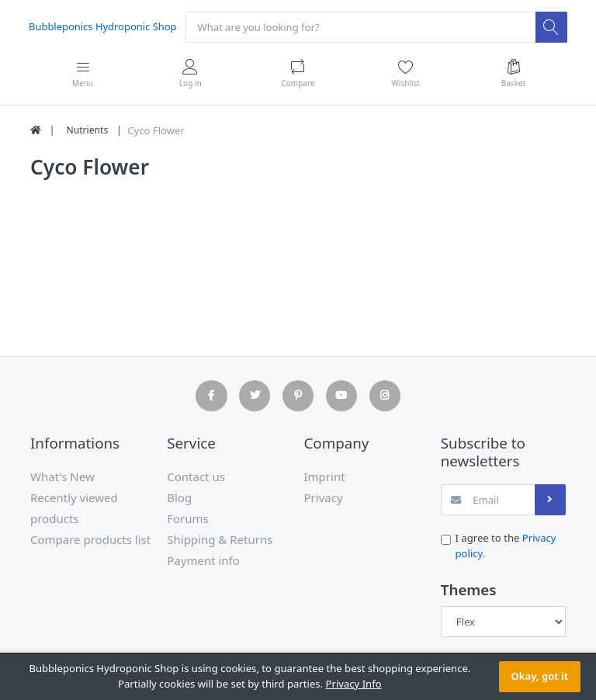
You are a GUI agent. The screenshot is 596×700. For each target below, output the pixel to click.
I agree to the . (506, 546)
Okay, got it (540, 676)
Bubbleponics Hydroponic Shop (104, 26)
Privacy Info (354, 684)
